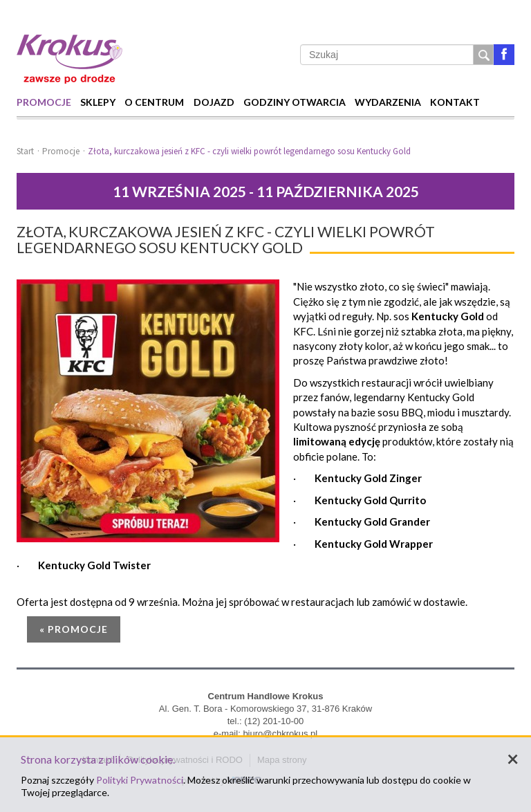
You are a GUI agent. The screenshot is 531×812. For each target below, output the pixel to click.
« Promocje (74, 629)
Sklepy (98, 102)
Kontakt (455, 102)
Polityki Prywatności (140, 780)
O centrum (154, 102)
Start (25, 151)
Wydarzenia (388, 102)
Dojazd (214, 102)
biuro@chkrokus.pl (280, 733)
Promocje (44, 102)
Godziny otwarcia (295, 102)
